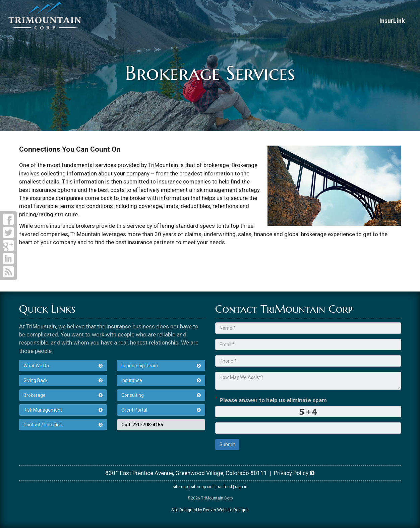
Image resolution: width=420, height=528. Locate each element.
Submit (227, 444)
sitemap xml (202, 487)
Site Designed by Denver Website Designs (210, 510)
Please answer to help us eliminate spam (271, 400)
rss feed (224, 487)
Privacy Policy (294, 473)
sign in (241, 487)
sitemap (180, 487)
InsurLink (392, 21)
